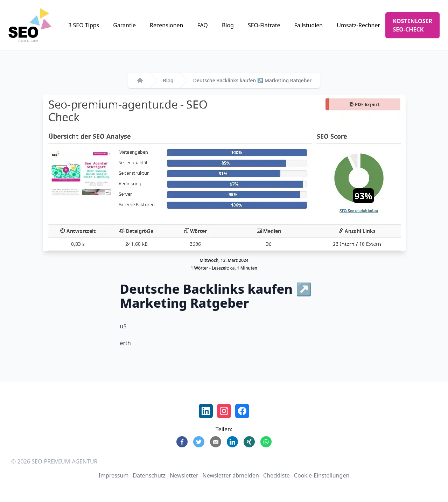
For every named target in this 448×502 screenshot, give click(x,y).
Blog (228, 25)
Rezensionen (167, 25)
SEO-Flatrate (264, 25)
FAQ (202, 25)
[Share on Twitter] (199, 442)
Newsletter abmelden (231, 475)
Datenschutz (149, 475)
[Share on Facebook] (182, 442)
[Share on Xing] (249, 442)
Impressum (114, 475)
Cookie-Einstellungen (322, 475)
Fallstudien (309, 25)
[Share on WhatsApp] (266, 442)
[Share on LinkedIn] (232, 442)
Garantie (124, 25)
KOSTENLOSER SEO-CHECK (412, 25)
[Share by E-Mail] (216, 442)
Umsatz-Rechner (358, 25)
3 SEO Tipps (84, 25)
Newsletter (184, 475)
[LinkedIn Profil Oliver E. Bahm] (206, 411)
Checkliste (276, 475)
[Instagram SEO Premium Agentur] (224, 411)
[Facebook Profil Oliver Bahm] (242, 411)
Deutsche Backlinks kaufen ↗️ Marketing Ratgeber (253, 80)
